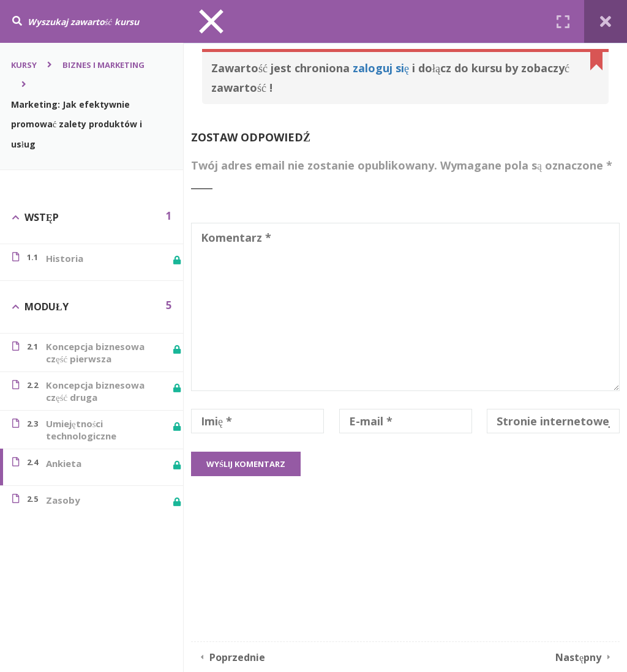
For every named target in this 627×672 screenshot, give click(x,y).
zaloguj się (381, 68)
